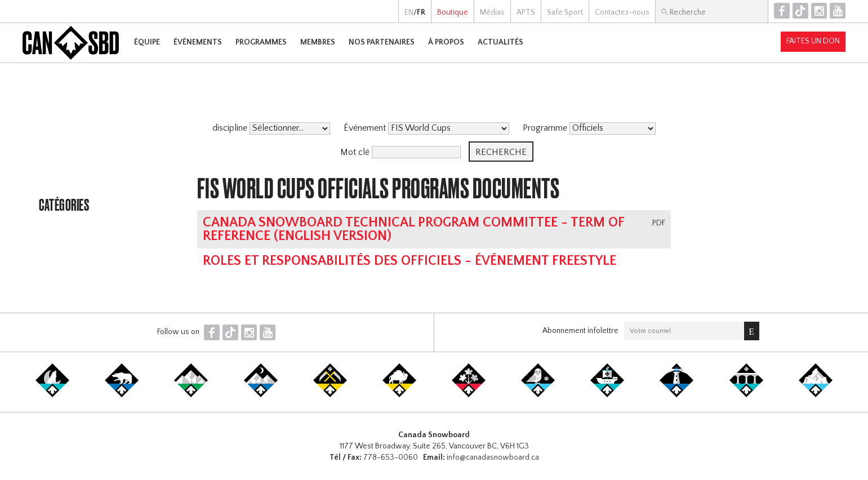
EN (409, 12)
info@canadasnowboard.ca (493, 457)
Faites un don (813, 41)
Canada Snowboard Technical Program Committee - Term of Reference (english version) (413, 229)
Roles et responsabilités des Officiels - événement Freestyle (409, 261)
